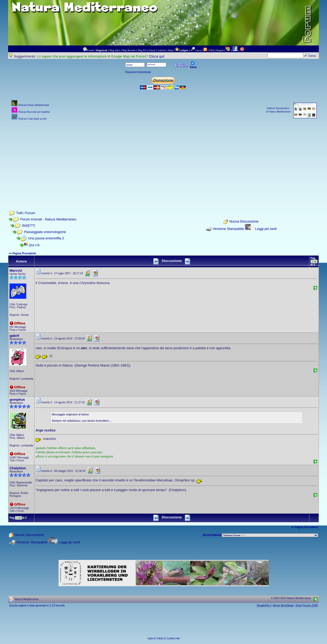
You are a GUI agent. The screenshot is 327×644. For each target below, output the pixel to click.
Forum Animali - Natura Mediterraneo (48, 219)
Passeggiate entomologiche (45, 232)
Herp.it (161, 638)
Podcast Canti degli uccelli (32, 119)
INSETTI (29, 226)
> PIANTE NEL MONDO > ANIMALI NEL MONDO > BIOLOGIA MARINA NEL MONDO (270, 535)
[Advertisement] (163, 158)
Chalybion (18, 468)
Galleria (162, 50)
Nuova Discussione (244, 222)
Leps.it (151, 638)
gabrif (14, 336)
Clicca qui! (157, 56)
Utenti (152, 50)
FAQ (212, 50)
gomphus (17, 400)
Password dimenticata (138, 72)
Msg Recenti (129, 50)
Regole (220, 50)
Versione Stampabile (228, 229)
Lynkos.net (173, 638)
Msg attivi (115, 50)
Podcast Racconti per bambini (34, 112)
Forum (90, 50)
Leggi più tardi (266, 229)
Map (170, 50)
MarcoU (16, 271)
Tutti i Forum (25, 213)
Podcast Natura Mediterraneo (34, 105)
